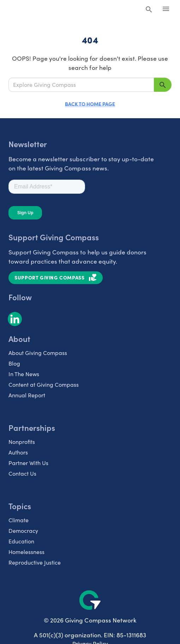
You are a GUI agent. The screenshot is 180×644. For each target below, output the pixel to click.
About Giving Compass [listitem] (38, 353)
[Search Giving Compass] (149, 10)
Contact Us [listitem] (22, 473)
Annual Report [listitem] (27, 395)
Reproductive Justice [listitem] (35, 562)
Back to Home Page (90, 104)
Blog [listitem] (14, 363)
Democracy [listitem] (23, 531)
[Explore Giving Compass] (81, 85)
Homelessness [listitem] (26, 552)
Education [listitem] (21, 541)
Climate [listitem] (19, 520)
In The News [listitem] (24, 374)
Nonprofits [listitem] (22, 442)
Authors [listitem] (18, 452)
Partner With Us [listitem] (28, 463)
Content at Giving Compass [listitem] (44, 384)
